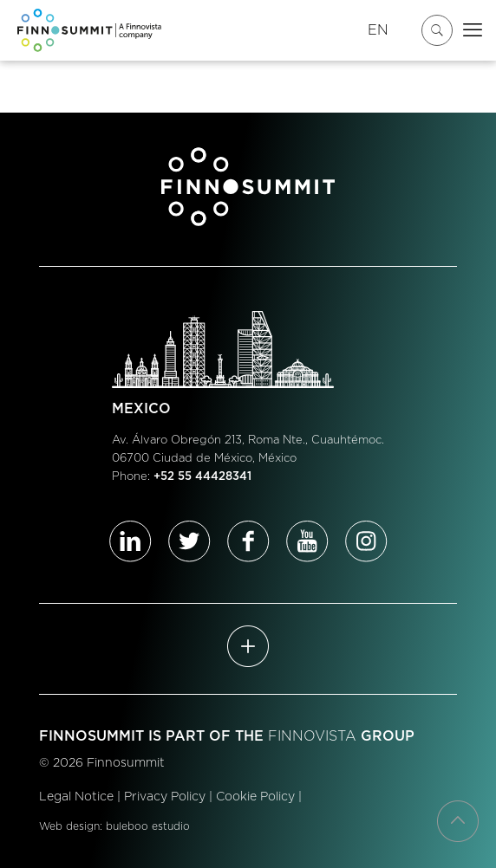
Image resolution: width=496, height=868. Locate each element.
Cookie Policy (255, 797)
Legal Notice (76, 797)
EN (378, 30)
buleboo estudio (148, 826)
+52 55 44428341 (202, 477)
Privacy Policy (165, 797)
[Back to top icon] (458, 821)
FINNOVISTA (312, 736)
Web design (69, 826)
